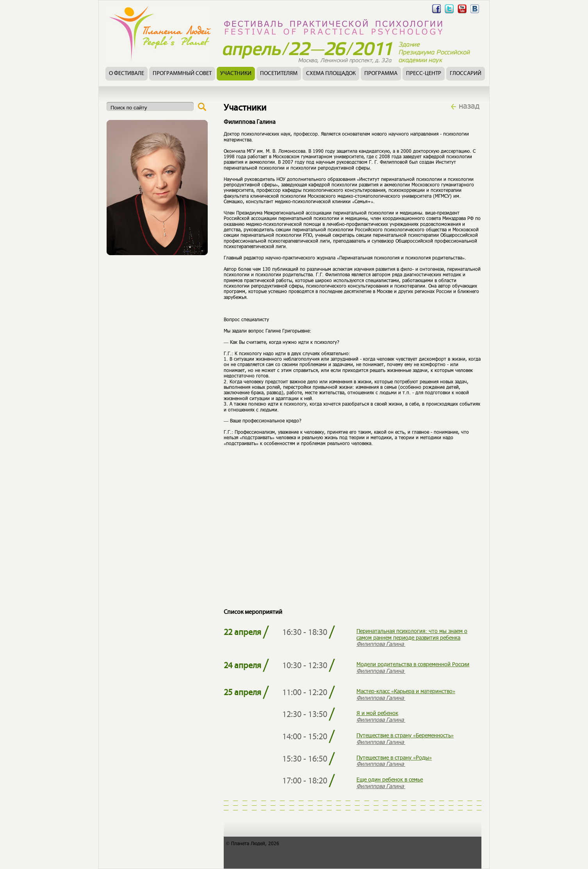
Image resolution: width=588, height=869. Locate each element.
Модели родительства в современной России (413, 664)
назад (469, 105)
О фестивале (127, 74)
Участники (236, 74)
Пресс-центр (424, 74)
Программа (381, 74)
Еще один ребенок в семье (390, 779)
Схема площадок (331, 74)
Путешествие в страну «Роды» (394, 757)
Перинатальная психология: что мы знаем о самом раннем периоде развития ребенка (412, 634)
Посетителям (279, 74)
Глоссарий (466, 74)
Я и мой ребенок (377, 713)
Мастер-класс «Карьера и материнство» (406, 691)
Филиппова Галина (381, 644)
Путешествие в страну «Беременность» (405, 735)
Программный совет (182, 74)
